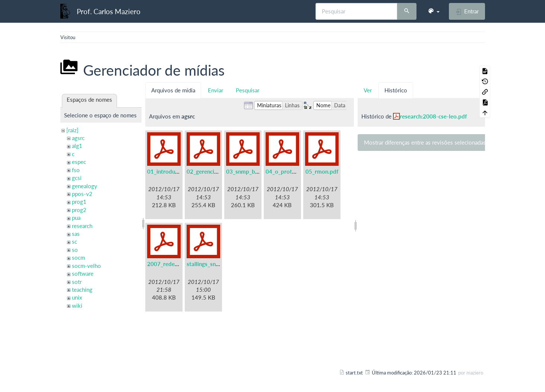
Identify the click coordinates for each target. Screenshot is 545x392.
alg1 (77, 146)
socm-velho (86, 266)
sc (75, 241)
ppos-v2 (82, 194)
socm (78, 257)
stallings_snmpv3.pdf (213, 264)
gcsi (77, 178)
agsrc (78, 138)
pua (76, 218)
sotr (77, 282)
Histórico (396, 90)
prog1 (79, 202)
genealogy (85, 186)
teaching (82, 290)
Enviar (216, 90)
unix (77, 297)
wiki (77, 306)
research (82, 226)
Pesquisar (248, 90)
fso (76, 170)
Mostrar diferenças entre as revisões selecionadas (425, 142)
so (75, 250)
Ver (368, 90)
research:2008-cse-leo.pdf (433, 116)
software (83, 274)
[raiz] (72, 130)
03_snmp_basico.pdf (252, 171)
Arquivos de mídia (173, 90)
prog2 (79, 210)
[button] (434, 11)
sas (76, 234)
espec (79, 162)
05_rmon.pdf (322, 171)
